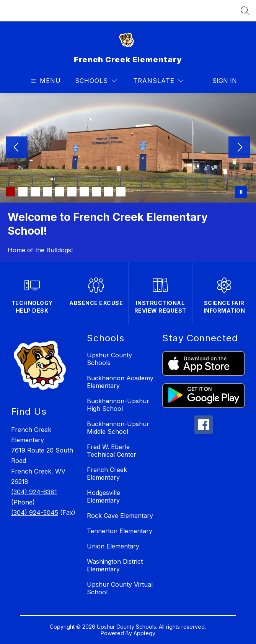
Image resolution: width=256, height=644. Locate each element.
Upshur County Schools (109, 359)
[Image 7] (84, 192)
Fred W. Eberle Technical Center (112, 451)
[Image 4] (47, 192)
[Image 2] (23, 192)
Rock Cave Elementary (120, 516)
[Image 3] (35, 192)
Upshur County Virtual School (120, 588)
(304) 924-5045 (35, 513)
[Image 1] (11, 192)
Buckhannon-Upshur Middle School (118, 428)
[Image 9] (109, 192)
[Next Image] (239, 148)
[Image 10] (121, 192)
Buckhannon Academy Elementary (120, 382)
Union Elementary (113, 546)
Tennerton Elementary (120, 531)
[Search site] (245, 11)
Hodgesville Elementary (104, 496)
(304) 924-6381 (34, 492)
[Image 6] (72, 192)
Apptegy (144, 633)
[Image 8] (96, 192)
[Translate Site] (158, 81)
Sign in (220, 81)
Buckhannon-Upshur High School (118, 405)
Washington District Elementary (115, 565)
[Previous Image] (17, 148)
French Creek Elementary (107, 474)
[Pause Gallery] (241, 192)
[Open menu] (45, 81)
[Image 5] (60, 192)
